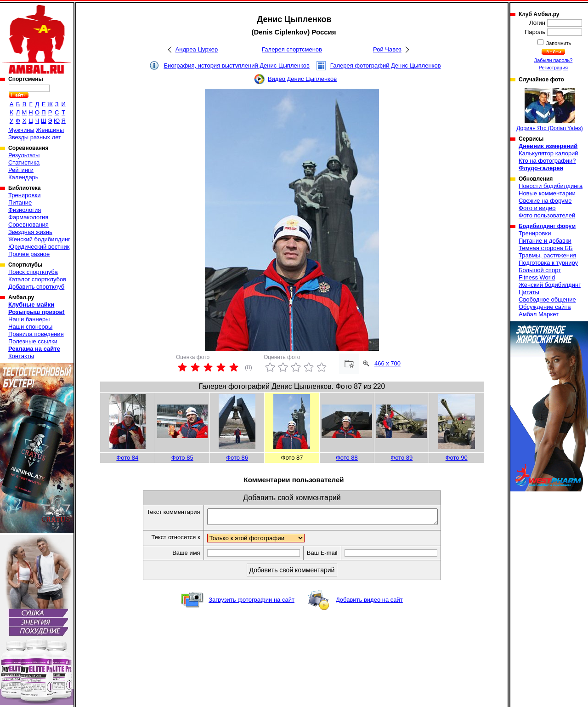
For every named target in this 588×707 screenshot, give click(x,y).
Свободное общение (547, 299)
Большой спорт (540, 270)
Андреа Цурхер (197, 49)
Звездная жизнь (30, 232)
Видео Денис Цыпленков (302, 79)
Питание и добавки (545, 241)
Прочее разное (29, 254)
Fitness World (537, 277)
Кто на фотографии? (547, 161)
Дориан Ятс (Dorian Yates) (550, 110)
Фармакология (28, 217)
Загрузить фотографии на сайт (252, 602)
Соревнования (28, 225)
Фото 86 (237, 458)
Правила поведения (36, 334)
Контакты (21, 356)
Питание (20, 202)
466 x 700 (387, 363)
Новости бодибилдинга (551, 186)
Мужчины (21, 130)
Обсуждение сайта (545, 307)
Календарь (23, 177)
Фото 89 (401, 458)
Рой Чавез (387, 49)
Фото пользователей (547, 215)
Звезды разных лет (35, 137)
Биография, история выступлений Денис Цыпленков (236, 66)
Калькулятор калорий (548, 153)
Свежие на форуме (545, 201)
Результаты (24, 155)
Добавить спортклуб (36, 287)
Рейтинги (21, 170)
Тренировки (24, 195)
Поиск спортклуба (33, 272)
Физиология (25, 210)
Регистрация (553, 68)
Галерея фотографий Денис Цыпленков (386, 66)
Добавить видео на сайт (369, 602)
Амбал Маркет (539, 314)
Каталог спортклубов (37, 279)
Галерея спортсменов (292, 49)
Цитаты (529, 292)
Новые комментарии (547, 193)
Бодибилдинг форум (547, 226)
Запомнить (558, 43)
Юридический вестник (39, 247)
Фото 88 (347, 458)
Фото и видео (537, 208)
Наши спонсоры (30, 327)
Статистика (24, 162)
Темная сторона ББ (546, 248)
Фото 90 (457, 458)
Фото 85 (182, 458)
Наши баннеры (29, 319)
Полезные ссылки (33, 341)
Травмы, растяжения (547, 255)
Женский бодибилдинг (39, 239)
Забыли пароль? (554, 60)
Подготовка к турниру (548, 263)
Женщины (50, 130)
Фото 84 (127, 458)
